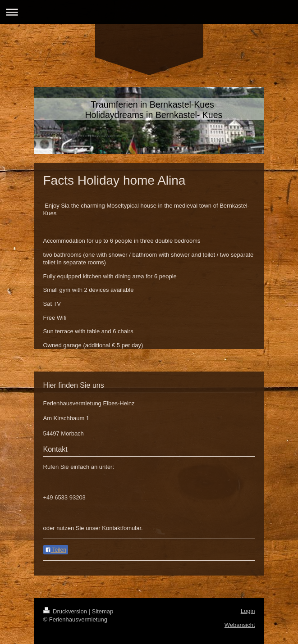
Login (248, 611)
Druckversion (66, 611)
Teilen (56, 550)
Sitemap (103, 611)
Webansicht (240, 625)
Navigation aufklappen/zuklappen (149, 12)
